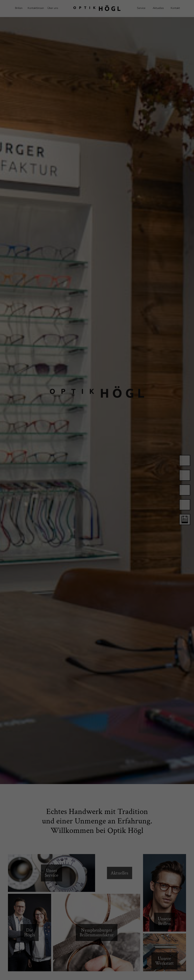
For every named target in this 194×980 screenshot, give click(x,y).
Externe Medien (116, 974)
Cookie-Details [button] (158, 972)
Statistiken (68, 974)
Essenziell (24, 974)
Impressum (170, 975)
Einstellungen (28, 969)
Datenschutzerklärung (98, 965)
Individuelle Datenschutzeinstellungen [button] (173, 962)
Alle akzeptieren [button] (170, 938)
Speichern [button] (170, 949)
